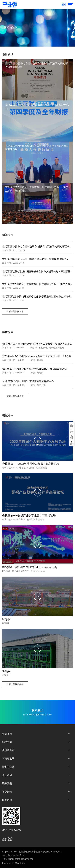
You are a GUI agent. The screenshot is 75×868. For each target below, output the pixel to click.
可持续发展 (8, 759)
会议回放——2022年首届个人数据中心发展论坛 (31, 464)
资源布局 (7, 734)
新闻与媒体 (8, 767)
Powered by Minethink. (14, 863)
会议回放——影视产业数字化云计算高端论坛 (29, 516)
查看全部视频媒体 (15, 684)
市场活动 (7, 792)
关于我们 (7, 775)
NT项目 (7, 619)
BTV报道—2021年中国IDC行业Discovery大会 (30, 567)
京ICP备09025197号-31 (13, 855)
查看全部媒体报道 (15, 396)
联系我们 (7, 783)
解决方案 (7, 742)
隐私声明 (7, 800)
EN (64, 5)
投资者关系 (8, 750)
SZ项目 (6, 671)
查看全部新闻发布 (15, 311)
